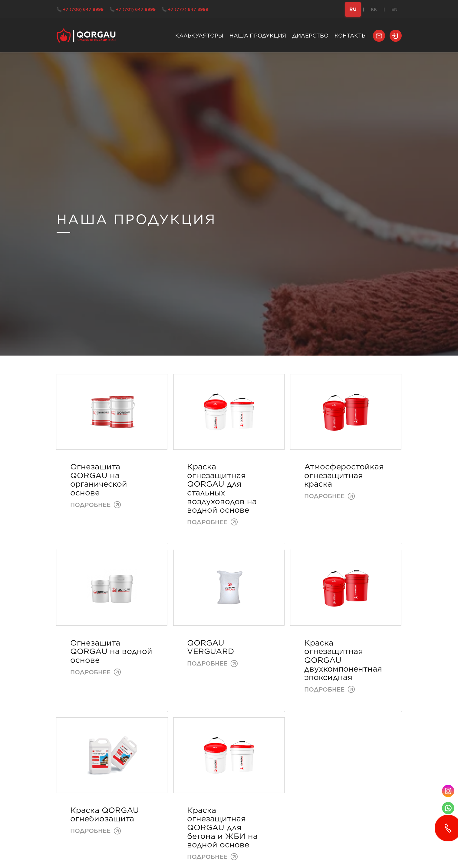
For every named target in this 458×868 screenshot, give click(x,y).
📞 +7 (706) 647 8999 (80, 9)
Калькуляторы (199, 36)
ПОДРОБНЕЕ (96, 505)
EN (394, 9)
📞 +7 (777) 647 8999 (185, 9)
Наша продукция (258, 36)
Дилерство (310, 36)
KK (374, 9)
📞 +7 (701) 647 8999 (133, 9)
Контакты (351, 36)
